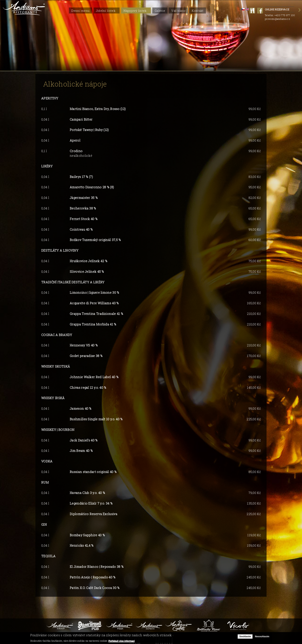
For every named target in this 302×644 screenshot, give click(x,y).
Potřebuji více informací (122, 641)
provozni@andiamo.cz (277, 19)
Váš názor (178, 11)
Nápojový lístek (135, 11)
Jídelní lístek (106, 11)
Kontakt (198, 11)
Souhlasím (245, 636)
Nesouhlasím (262, 636)
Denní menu (80, 11)
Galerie (160, 11)
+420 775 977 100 (285, 15)
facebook (260, 11)
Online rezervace (279, 10)
